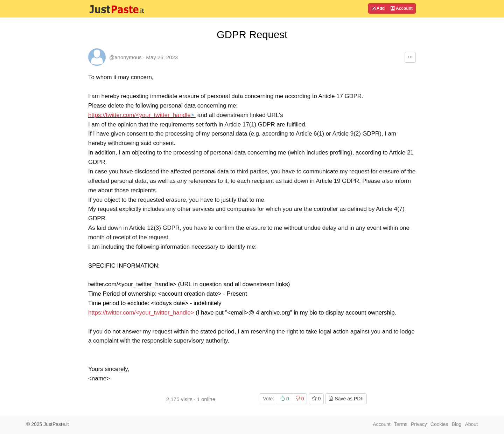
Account (402, 8)
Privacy (419, 424)
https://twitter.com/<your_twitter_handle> (141, 313)
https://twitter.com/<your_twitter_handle (139, 115)
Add (378, 8)
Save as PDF (346, 399)
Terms (401, 424)
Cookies (439, 424)
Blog (456, 424)
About (471, 424)
